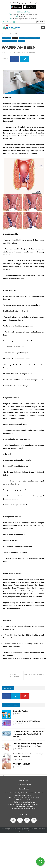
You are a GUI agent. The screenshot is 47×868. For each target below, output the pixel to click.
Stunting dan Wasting (20, 711)
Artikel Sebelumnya (13, 675)
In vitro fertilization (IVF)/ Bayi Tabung (27, 721)
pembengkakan (9, 41)
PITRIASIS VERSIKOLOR (22, 764)
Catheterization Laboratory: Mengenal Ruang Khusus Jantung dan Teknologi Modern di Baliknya (29, 734)
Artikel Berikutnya (34, 674)
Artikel (10, 34)
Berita (3, 34)
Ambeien (6, 38)
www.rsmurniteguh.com (27, 802)
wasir (21, 41)
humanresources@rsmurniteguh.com (24, 809)
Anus (15, 38)
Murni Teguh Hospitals (24, 829)
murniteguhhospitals (30, 38)
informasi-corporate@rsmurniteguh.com (25, 19)
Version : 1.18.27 (37, 829)
